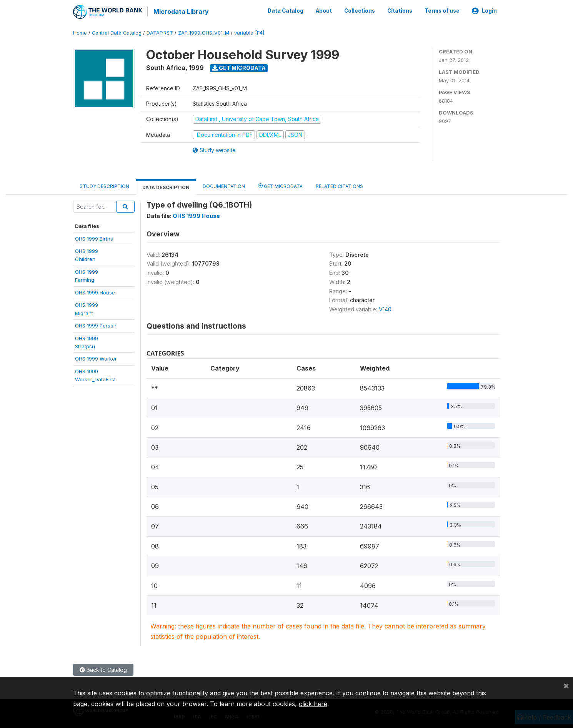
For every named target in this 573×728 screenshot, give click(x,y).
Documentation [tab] (224, 186)
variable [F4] (249, 32)
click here (313, 704)
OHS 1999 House (95, 292)
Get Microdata (239, 67)
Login (484, 11)
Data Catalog (286, 11)
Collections (360, 11)
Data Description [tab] (166, 187)
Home (80, 32)
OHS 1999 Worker (96, 358)
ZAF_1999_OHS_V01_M (204, 32)
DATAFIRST (160, 32)
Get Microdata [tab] (280, 185)
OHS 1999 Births (94, 238)
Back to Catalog (103, 669)
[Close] (566, 685)
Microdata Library (181, 12)
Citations (400, 11)
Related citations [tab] (339, 186)
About (324, 11)
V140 (385, 309)
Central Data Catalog (117, 32)
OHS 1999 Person (96, 325)
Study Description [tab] (104, 186)
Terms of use (442, 11)
